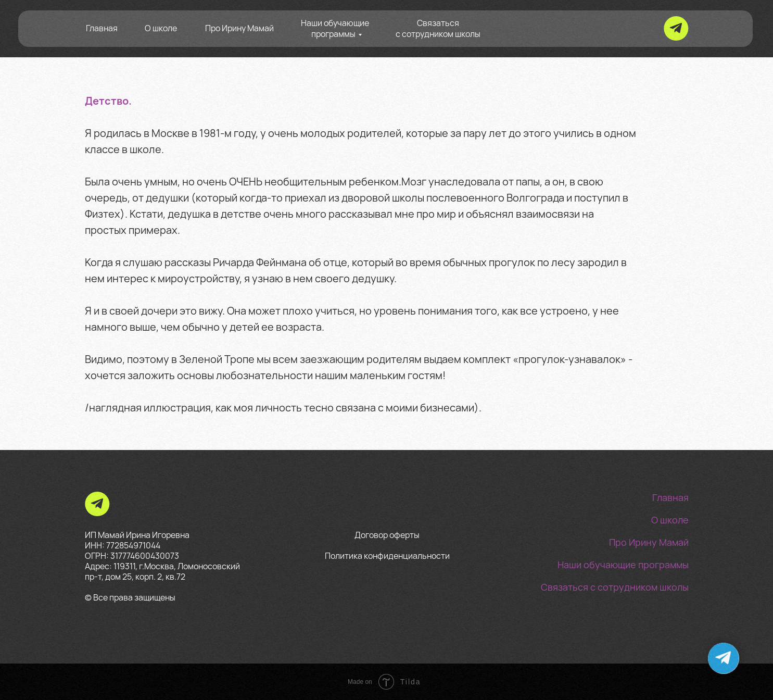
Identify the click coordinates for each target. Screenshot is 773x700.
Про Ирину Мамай (239, 28)
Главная (102, 28)
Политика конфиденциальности (387, 556)
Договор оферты (387, 535)
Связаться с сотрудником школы (438, 28)
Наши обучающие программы (335, 28)
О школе (161, 28)
